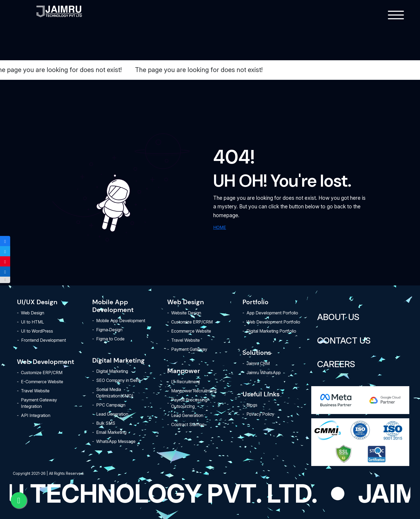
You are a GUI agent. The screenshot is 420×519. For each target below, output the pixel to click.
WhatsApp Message (116, 441)
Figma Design (109, 330)
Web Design (33, 313)
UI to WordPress (37, 331)
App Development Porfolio (272, 313)
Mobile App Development (121, 321)
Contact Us (344, 341)
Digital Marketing (112, 371)
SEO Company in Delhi (118, 380)
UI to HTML (32, 322)
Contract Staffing (188, 424)
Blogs (252, 405)
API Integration (36, 415)
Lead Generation (112, 414)
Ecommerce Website (191, 331)
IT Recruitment (185, 382)
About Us (338, 317)
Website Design (186, 313)
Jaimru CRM (258, 363)
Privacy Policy (260, 414)
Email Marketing (111, 432)
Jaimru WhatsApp (264, 373)
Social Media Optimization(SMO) (115, 393)
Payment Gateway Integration (39, 403)
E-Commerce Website (42, 382)
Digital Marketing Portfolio (271, 331)
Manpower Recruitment (194, 391)
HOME (220, 227)
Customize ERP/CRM (42, 373)
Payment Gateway (189, 349)
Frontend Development (44, 340)
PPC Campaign (111, 405)
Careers (336, 364)
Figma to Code (110, 339)
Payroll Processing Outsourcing (189, 403)
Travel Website (35, 391)
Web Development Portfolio (273, 322)
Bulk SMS (106, 423)
